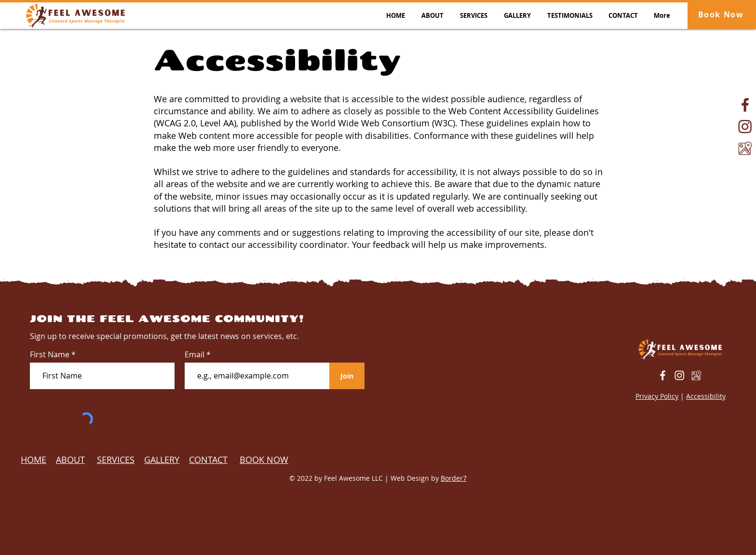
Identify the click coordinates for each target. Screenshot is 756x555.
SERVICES (116, 460)
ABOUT (70, 460)
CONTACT (208, 460)
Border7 (454, 478)
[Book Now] (722, 14)
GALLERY (162, 460)
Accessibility (706, 396)
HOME (34, 460)
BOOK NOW (264, 460)
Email (196, 354)
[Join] (347, 376)
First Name (50, 354)
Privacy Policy (657, 396)
